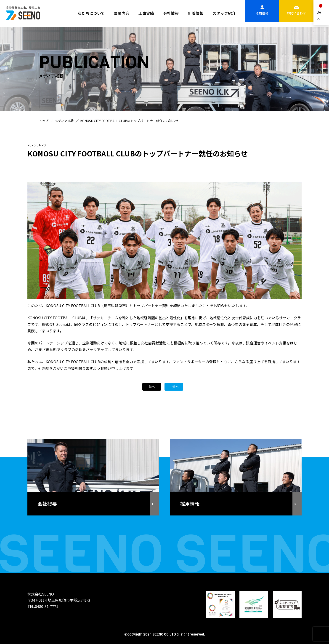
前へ (152, 387)
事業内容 (122, 13)
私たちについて (91, 13)
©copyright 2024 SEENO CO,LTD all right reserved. (164, 634)
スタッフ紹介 (224, 13)
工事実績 (146, 13)
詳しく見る (93, 476)
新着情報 (196, 13)
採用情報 (262, 11)
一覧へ (174, 387)
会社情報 (171, 13)
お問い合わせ (296, 11)
